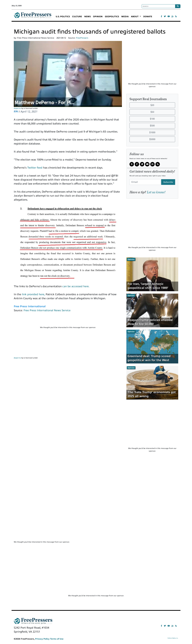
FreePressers (33, 16)
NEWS (87, 17)
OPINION (98, 17)
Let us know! (156, 192)
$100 (152, 119)
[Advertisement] (68, 320)
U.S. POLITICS (63, 17)
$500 (152, 126)
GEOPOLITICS (112, 17)
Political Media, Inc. (173, 638)
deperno (17, 108)
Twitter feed (35, 168)
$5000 (152, 139)
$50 (152, 112)
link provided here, (33, 294)
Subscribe (168, 182)
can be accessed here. (76, 286)
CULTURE (77, 17)
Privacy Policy (42, 639)
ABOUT (135, 17)
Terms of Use (57, 639)
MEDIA (125, 17)
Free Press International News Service (47, 310)
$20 (152, 105)
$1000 (152, 132)
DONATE (148, 17)
